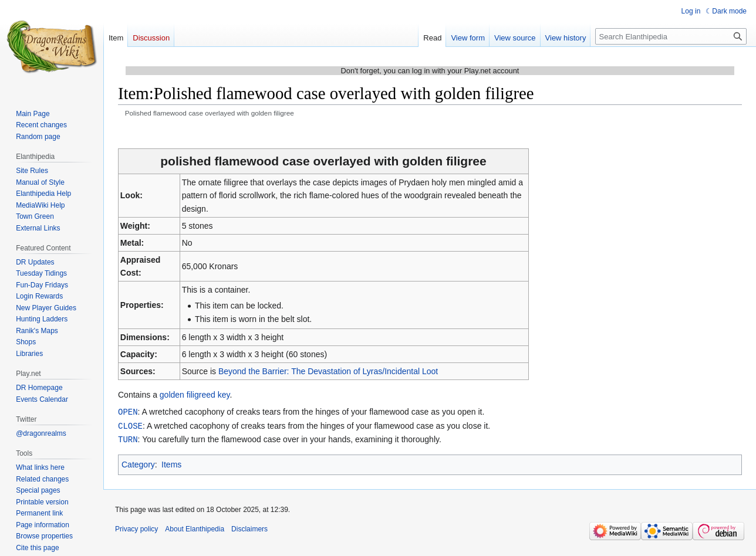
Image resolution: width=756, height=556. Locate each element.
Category (138, 463)
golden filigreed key (195, 395)
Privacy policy (136, 527)
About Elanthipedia (195, 527)
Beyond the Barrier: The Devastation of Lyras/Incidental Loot (328, 371)
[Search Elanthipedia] (671, 36)
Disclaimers (249, 527)
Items (171, 463)
